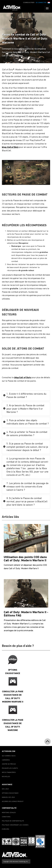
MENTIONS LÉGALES (9, 813)
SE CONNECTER (41, 3)
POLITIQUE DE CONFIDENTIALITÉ (13, 821)
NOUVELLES (6, 777)
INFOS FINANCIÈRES (9, 772)
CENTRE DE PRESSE (9, 764)
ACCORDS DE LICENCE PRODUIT (13, 802)
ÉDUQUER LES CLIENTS (10, 768)
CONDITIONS (6, 817)
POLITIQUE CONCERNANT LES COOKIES (15, 825)
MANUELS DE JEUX (8, 797)
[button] (49, 2)
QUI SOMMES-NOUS (9, 756)
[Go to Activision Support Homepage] (13, 8)
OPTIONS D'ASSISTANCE (10, 793)
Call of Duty (23, 378)
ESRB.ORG (6, 829)
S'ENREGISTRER (29, 3)
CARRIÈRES (6, 760)
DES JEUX (5, 789)
